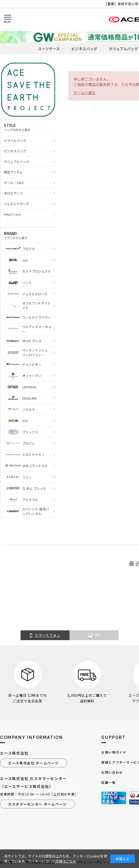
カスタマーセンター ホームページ (37, 804)
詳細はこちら (66, 861)
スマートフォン (45, 636)
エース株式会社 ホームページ (34, 763)
